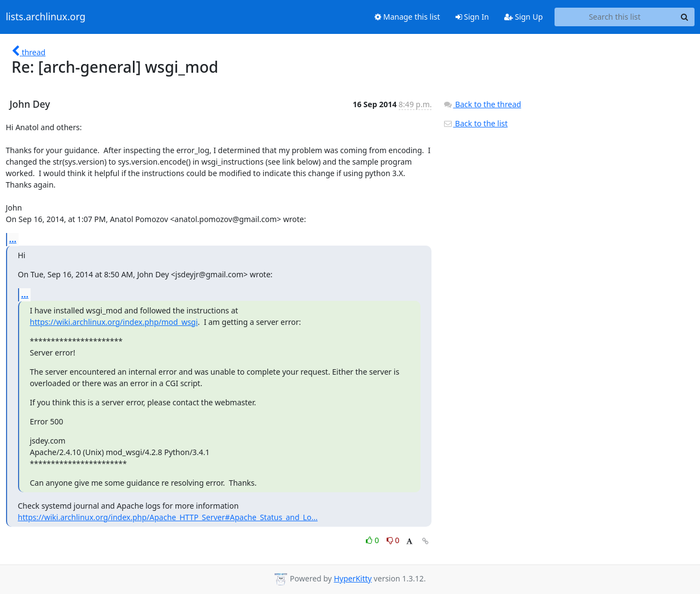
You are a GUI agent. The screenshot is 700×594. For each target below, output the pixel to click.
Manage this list (407, 17)
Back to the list (475, 123)
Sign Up (524, 17)
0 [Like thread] (373, 540)
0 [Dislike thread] (393, 540)
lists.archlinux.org (46, 17)
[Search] (685, 17)
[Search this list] (615, 17)
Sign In (472, 17)
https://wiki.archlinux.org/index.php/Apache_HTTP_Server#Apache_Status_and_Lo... (168, 517)
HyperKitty (352, 578)
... (13, 239)
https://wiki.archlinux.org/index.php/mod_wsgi (114, 322)
